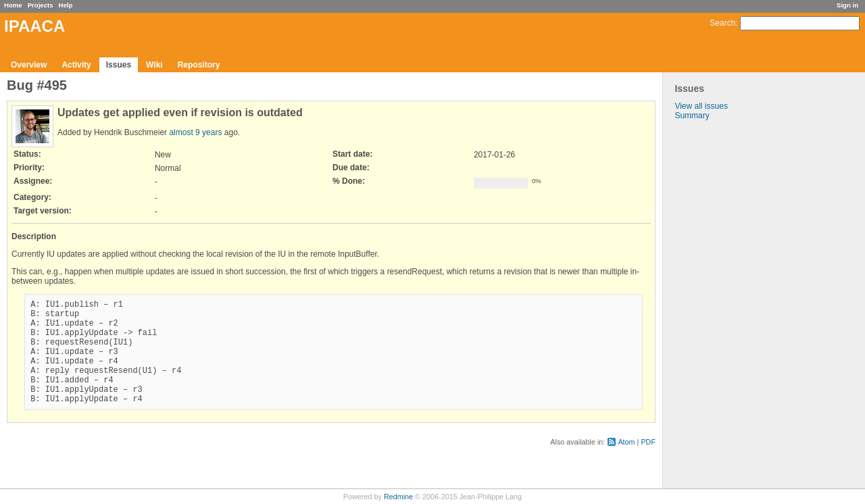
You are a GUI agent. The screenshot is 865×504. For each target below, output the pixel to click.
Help (66, 5)
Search (722, 23)
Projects (41, 5)
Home (13, 5)
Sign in (847, 5)
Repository (199, 65)
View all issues (701, 106)
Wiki (154, 65)
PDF (648, 464)
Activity (76, 65)
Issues (119, 65)
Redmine (398, 497)
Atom (626, 464)
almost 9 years (195, 132)
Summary (692, 116)
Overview (29, 65)
